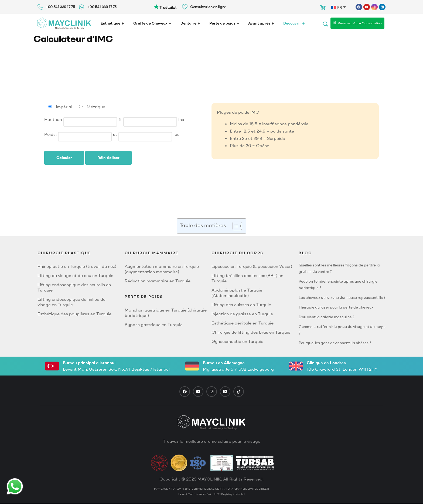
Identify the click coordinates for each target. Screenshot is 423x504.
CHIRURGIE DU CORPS (237, 253)
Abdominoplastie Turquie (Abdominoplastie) (237, 293)
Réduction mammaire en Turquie (158, 281)
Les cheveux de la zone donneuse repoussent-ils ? (342, 297)
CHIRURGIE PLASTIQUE (64, 253)
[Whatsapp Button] (15, 486)
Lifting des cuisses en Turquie (241, 305)
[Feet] (90, 122)
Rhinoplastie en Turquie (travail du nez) (77, 266)
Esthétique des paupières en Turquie (74, 314)
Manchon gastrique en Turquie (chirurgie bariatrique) (166, 313)
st (115, 134)
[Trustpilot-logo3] (165, 6)
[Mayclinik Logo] (64, 23)
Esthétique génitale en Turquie (243, 323)
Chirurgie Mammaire (152, 253)
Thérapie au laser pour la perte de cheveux (336, 307)
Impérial (64, 107)
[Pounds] (145, 137)
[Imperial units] (50, 106)
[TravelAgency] (222, 463)
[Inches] (150, 122)
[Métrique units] (81, 106)
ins (181, 119)
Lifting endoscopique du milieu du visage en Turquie (71, 302)
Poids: (50, 134)
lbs (176, 134)
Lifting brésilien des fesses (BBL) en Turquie (247, 278)
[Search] (325, 23)
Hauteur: (53, 119)
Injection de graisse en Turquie (242, 314)
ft (120, 119)
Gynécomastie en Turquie (237, 341)
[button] (235, 226)
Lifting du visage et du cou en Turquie (75, 275)
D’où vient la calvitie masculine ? (327, 317)
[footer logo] (211, 422)
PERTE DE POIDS (144, 297)
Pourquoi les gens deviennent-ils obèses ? (335, 343)
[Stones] (85, 137)
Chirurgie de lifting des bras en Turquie (251, 332)
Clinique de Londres (326, 363)
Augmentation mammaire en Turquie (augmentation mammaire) (162, 269)
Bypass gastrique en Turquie (154, 324)
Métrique (96, 107)
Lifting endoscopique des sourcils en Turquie (74, 287)
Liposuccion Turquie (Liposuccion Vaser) (252, 266)
